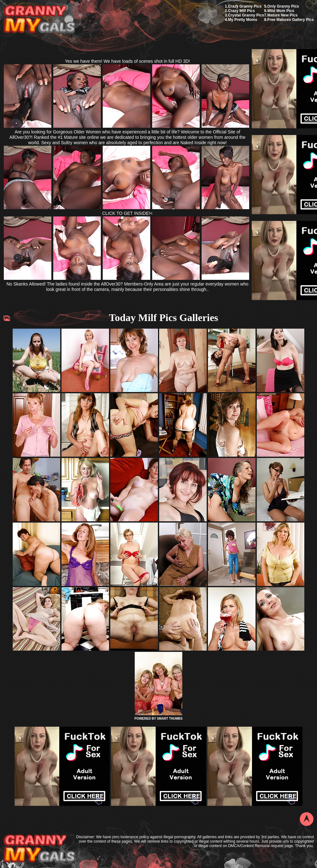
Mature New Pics (282, 15)
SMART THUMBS (170, 719)
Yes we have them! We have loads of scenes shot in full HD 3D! (128, 61)
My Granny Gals (39, 19)
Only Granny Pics (283, 6)
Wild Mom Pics (281, 11)
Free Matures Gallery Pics (291, 20)
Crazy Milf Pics (241, 11)
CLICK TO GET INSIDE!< (127, 213)
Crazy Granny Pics (245, 6)
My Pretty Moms (243, 20)
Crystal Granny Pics (246, 15)
